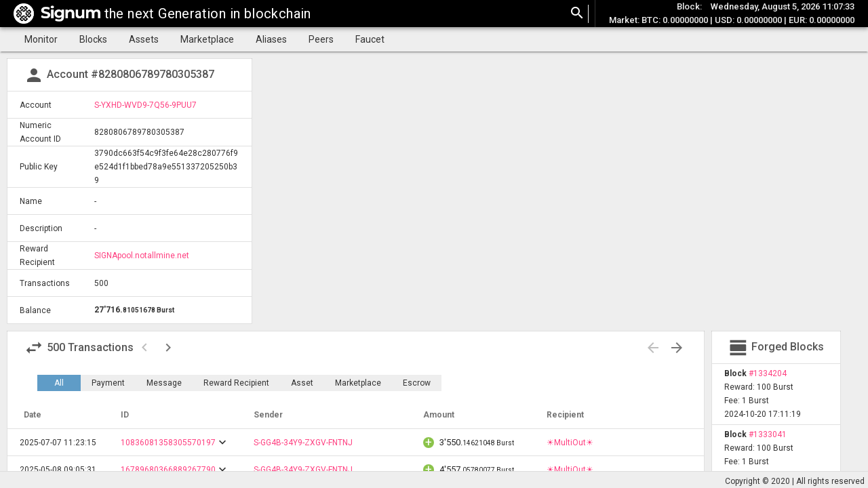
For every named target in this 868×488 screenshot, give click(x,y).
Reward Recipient (236, 383)
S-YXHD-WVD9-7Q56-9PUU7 (145, 105)
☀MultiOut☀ (570, 443)
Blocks (93, 39)
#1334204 (768, 373)
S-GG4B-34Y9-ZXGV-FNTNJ (303, 443)
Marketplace (207, 39)
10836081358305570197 (168, 443)
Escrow (417, 383)
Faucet (370, 39)
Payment (108, 383)
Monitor (41, 39)
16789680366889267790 (168, 470)
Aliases (271, 39)
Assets (144, 39)
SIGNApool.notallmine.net (142, 256)
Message (164, 383)
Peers (321, 39)
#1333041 (768, 434)
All (59, 383)
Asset (302, 383)
